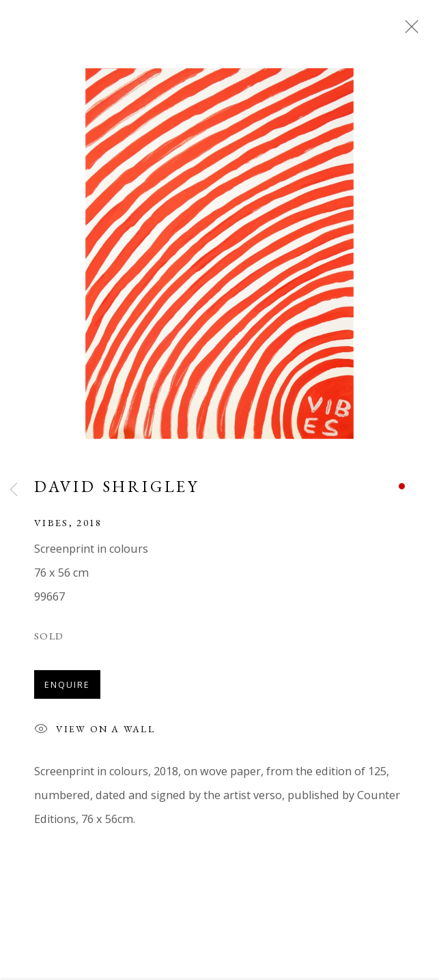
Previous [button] (14, 490)
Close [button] (408, 31)
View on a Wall (95, 733)
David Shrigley (117, 488)
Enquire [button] (67, 687)
